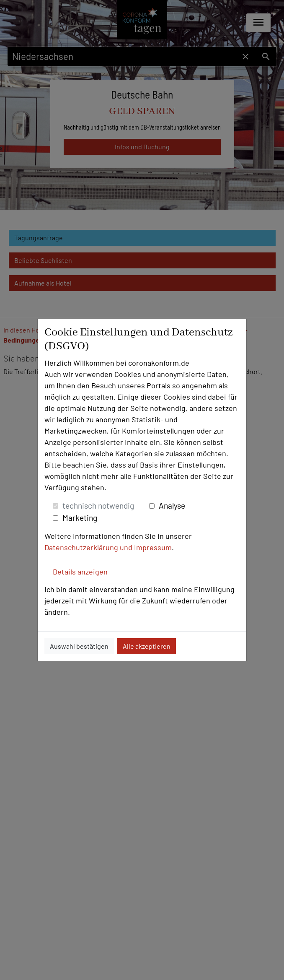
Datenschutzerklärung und (89, 547)
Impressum (153, 547)
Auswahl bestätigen (79, 646)
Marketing (80, 518)
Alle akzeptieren (147, 646)
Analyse (172, 506)
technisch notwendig (98, 506)
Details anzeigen (80, 572)
